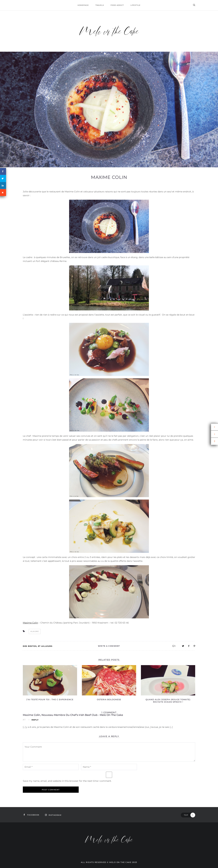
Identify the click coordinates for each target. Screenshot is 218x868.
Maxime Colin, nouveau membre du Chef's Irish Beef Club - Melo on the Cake (73, 715)
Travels (100, 5)
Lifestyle (135, 5)
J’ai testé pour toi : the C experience (50, 699)
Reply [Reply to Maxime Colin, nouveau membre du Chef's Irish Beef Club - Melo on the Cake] (35, 720)
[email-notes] (51, 767)
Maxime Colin (109, 177)
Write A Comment (109, 646)
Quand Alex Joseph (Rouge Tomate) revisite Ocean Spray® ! (168, 701)
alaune (35, 631)
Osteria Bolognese (109, 699)
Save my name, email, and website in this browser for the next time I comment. (67, 781)
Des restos (30, 646)
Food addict (117, 5)
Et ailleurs (45, 646)
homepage (83, 5)
